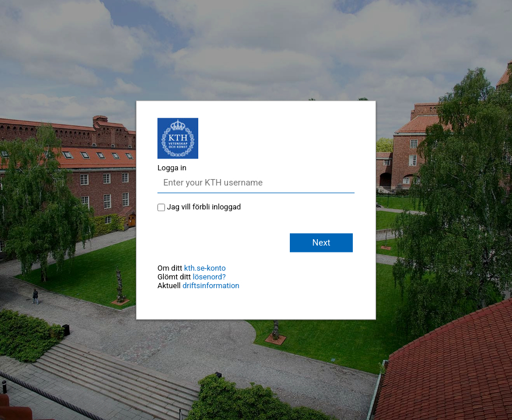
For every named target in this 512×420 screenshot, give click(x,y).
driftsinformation (211, 286)
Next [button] (321, 243)
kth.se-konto (205, 268)
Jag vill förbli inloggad (204, 207)
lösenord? (210, 277)
